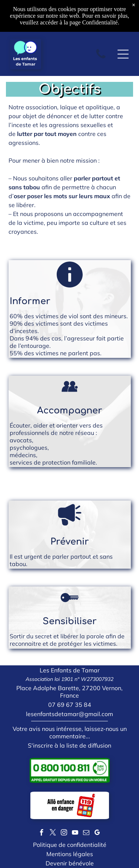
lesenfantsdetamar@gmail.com (69, 714)
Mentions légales (70, 854)
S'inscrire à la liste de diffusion (69, 745)
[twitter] (53, 834)
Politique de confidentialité (70, 845)
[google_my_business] (97, 834)
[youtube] (75, 834)
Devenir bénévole (70, 863)
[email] (86, 834)
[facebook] (42, 834)
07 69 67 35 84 (70, 705)
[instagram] (64, 834)
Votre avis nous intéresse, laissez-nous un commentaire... (70, 732)
